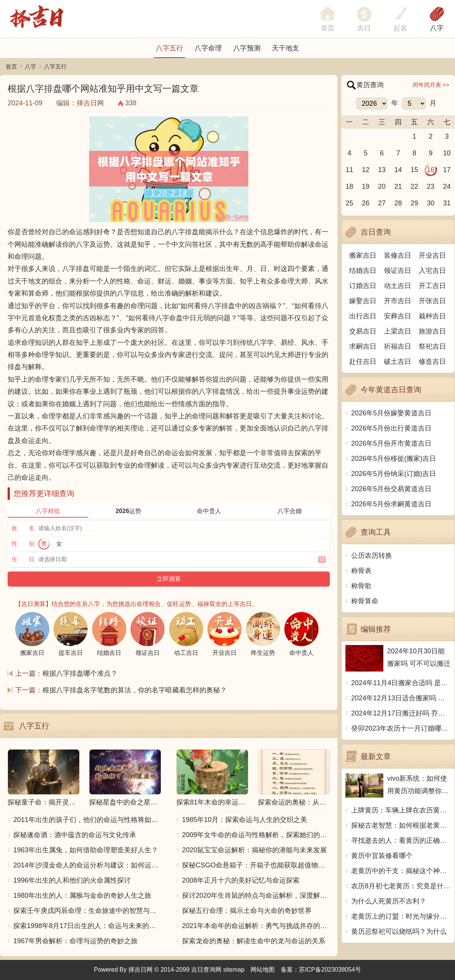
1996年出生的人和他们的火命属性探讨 (72, 880)
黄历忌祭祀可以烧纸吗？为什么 (399, 931)
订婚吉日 (363, 286)
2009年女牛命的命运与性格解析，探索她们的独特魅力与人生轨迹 (256, 835)
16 (431, 170)
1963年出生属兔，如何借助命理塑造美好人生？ (86, 850)
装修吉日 (398, 255)
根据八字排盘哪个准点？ (80, 673)
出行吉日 (363, 316)
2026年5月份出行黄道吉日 (391, 428)
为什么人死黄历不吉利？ (389, 901)
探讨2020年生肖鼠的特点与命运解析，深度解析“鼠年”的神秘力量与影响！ (256, 895)
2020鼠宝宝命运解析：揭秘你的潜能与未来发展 (254, 850)
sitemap (234, 970)
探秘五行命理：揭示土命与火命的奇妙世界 (247, 911)
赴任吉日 (363, 362)
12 (366, 170)
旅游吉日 (432, 331)
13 (382, 170)
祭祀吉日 (432, 346)
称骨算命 (365, 601)
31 (447, 203)
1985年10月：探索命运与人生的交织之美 (245, 820)
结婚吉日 (363, 271)
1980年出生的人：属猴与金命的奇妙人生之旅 (82, 895)
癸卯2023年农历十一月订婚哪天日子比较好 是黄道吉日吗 (401, 728)
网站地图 (263, 970)
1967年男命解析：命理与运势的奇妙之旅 (75, 941)
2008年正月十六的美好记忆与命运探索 (241, 880)
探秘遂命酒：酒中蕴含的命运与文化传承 (75, 835)
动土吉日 (398, 286)
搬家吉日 (363, 255)
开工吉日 (432, 286)
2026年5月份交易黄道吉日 (391, 489)
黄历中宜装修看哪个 (382, 856)
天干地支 (286, 48)
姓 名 (23, 528)
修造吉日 (432, 362)
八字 (437, 28)
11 (349, 170)
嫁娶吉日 (363, 301)
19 (366, 186)
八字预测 (247, 48)
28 (398, 203)
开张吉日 (432, 301)
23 (431, 186)
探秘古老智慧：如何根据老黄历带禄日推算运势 (401, 825)
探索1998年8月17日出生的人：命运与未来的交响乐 (87, 926)
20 (382, 186)
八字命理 (208, 48)
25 (349, 203)
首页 (11, 67)
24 (447, 186)
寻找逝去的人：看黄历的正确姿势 (401, 841)
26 (366, 203)
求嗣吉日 (363, 346)
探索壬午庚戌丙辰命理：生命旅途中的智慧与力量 (87, 911)
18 (349, 186)
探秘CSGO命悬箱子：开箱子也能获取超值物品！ (256, 865)
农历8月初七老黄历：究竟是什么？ (401, 886)
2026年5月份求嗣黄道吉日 (391, 504)
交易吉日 (363, 331)
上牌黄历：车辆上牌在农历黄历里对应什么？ (401, 810)
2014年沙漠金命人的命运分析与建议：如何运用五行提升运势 (87, 865)
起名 (400, 28)
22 (414, 186)
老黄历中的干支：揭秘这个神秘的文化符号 (401, 871)
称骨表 (361, 571)
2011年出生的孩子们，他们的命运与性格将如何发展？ (87, 820)
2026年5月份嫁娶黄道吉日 (391, 413)
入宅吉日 (432, 271)
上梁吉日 (398, 331)
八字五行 (169, 48)
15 (414, 170)
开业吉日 (432, 255)
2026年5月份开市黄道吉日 (391, 443)
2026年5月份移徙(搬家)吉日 (394, 459)
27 (382, 203)
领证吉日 (398, 271)
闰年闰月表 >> (431, 85)
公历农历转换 (372, 556)
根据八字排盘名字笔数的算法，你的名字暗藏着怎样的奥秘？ (135, 690)
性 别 (23, 544)
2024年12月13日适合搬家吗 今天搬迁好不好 (401, 698)
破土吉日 (398, 362)
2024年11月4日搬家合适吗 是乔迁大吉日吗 (401, 683)
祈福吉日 (398, 346)
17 (447, 170)
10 (447, 153)
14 (398, 170)
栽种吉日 (432, 316)
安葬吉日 (398, 316)
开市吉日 (398, 301)
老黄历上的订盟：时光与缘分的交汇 (401, 916)
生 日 (23, 559)
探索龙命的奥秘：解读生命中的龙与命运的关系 (254, 941)
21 (398, 186)
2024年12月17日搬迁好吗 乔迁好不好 (401, 713)
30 (431, 203)
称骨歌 (361, 586)
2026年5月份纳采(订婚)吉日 (394, 474)
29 (414, 203)
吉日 (364, 28)
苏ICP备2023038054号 (330, 970)
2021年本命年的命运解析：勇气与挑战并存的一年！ (256, 926)
